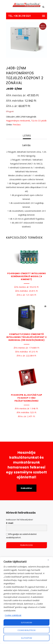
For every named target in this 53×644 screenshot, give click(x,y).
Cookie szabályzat (13, 615)
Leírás (27, 136)
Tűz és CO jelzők (39, 121)
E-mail (10, 523)
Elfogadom (26, 622)
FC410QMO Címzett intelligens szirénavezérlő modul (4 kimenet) (27, 276)
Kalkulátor (26, 488)
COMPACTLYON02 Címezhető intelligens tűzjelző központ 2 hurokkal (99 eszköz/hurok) (26, 337)
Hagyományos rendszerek (18, 121)
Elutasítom (27, 638)
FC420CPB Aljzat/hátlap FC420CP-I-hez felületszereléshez (27, 398)
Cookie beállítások (27, 630)
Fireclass (17, 125)
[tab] (27, 136)
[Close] (48, 560)
